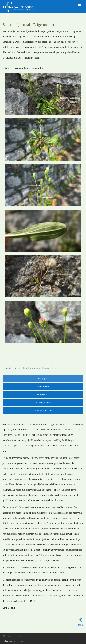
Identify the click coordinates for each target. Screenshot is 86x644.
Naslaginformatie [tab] (43, 411)
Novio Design (19, 641)
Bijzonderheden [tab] (43, 403)
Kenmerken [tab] (43, 387)
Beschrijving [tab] (43, 379)
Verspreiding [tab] (43, 395)
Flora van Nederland (13, 636)
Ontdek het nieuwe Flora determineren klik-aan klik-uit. (30, 368)
